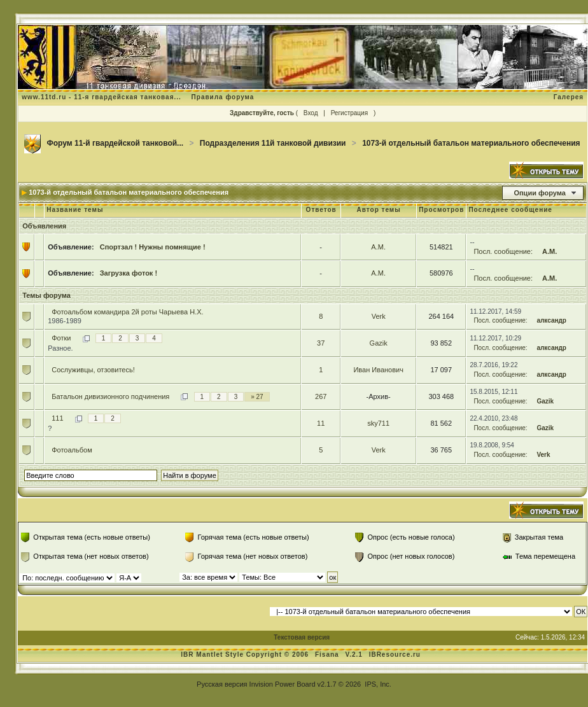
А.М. (378, 247)
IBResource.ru (395, 654)
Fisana (328, 654)
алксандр (551, 320)
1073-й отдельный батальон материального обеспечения (471, 143)
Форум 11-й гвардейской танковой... (115, 143)
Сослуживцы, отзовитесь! (93, 370)
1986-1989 (65, 321)
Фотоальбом (72, 450)
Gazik (379, 343)
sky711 (378, 423)
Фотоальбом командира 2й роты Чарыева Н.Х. (127, 312)
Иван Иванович (378, 370)
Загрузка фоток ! (129, 273)
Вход (311, 113)
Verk (379, 316)
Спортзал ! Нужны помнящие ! (153, 247)
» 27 (257, 397)
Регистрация (349, 113)
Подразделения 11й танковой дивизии (273, 143)
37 (321, 343)
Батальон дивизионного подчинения (110, 396)
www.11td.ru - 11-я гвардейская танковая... (101, 97)
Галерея (569, 97)
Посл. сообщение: (503, 251)
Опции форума (539, 193)
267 (321, 396)
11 (321, 423)
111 (57, 418)
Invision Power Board (283, 684)
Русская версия (222, 684)
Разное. (60, 348)
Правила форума (223, 97)
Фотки (61, 338)
